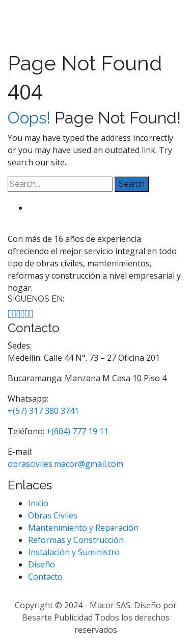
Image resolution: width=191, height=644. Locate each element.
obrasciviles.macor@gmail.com (65, 464)
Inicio (38, 503)
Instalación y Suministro (74, 552)
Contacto (45, 577)
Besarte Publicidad (57, 617)
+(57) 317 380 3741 (43, 411)
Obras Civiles (53, 515)
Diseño (42, 564)
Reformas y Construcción (76, 540)
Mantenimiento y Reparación (83, 528)
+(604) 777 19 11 (77, 431)
